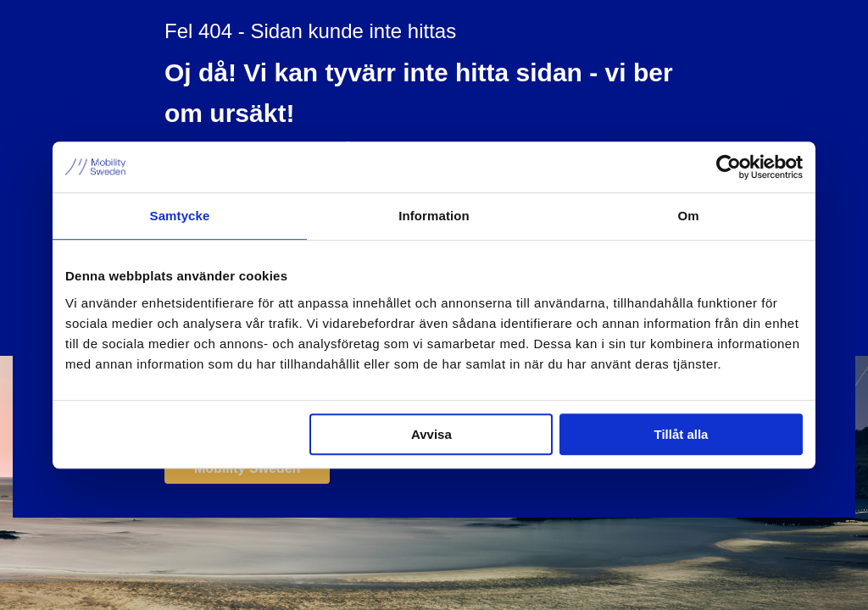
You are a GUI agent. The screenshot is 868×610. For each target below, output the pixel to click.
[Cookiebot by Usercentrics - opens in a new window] (729, 167)
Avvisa (431, 434)
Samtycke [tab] (180, 216)
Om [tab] (688, 216)
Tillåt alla (681, 434)
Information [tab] (434, 216)
